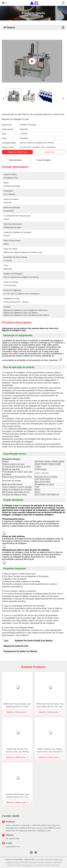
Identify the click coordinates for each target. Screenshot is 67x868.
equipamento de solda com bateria (20, 651)
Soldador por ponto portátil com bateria (34, 641)
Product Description (44, 160)
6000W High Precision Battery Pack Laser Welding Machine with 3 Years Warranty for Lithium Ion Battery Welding (50, 705)
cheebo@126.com (13, 847)
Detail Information (15, 160)
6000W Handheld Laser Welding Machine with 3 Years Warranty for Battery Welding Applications (50, 751)
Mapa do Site (29, 859)
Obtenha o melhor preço (17, 152)
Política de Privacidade (14, 859)
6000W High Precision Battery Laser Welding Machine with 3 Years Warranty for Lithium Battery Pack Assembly (17, 705)
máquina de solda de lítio (16, 646)
